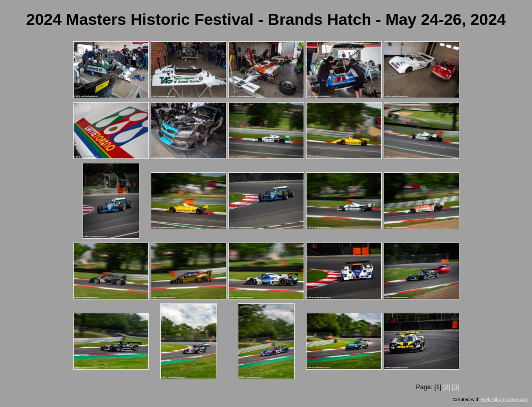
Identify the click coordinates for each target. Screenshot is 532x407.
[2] (446, 387)
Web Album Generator (504, 399)
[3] (455, 387)
